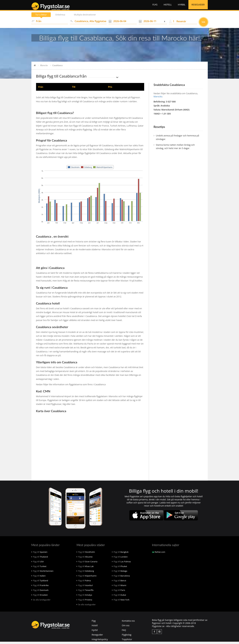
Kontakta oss (128, 623)
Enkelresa (61, 17)
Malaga (120, 573)
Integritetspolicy (100, 642)
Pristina (84, 602)
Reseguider (198, 6)
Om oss (126, 628)
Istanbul (85, 588)
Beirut (119, 583)
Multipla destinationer (86, 17)
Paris (119, 592)
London (120, 559)
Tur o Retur (41, 17)
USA (38, 564)
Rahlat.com (159, 554)
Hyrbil (182, 6)
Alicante (85, 559)
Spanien (39, 554)
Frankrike (40, 588)
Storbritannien (42, 573)
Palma (84, 583)
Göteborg (85, 573)
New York (121, 602)
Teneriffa (85, 592)
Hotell (168, 6)
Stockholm (86, 554)
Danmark (40, 592)
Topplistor (127, 642)
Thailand (40, 559)
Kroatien (40, 597)
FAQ (124, 632)
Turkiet (39, 569)
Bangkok (120, 554)
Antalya (84, 597)
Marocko (44, 68)
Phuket (119, 569)
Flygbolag (127, 637)
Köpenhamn (87, 578)
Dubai (119, 597)
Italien (39, 578)
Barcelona (121, 578)
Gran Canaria (87, 564)
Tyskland (40, 583)
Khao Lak (85, 569)
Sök (203, 24)
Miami (119, 588)
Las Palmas (121, 564)
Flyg (155, 6)
